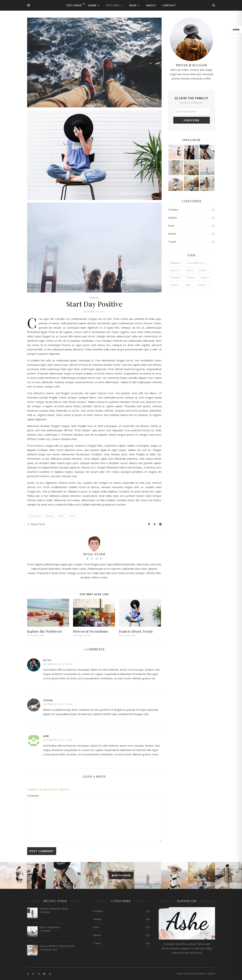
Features (113, 5)
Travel (94, 298)
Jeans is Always (136, 631)
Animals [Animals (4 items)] (176, 263)
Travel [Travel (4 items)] (202, 285)
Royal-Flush (38, 524)
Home (92, 5)
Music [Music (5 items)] (191, 278)
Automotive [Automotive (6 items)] (196, 263)
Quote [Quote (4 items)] (206, 278)
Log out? (64, 789)
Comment (33, 796)
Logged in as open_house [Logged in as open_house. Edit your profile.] (42, 789)
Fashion (173, 218)
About (151, 5)
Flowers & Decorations (91, 631)
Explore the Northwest (45, 631)
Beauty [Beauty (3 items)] (175, 270)
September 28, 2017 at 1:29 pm (58, 664)
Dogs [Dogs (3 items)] (190, 270)
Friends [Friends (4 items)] (176, 278)
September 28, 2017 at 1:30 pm (58, 704)
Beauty (50, 516)
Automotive (35, 516)
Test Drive (74, 5)
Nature (172, 234)
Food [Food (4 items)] (203, 270)
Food (171, 226)
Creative (173, 210)
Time (61, 516)
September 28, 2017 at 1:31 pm (58, 740)
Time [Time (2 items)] (188, 285)
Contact (169, 5)
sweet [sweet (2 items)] (175, 285)
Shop (133, 5)
